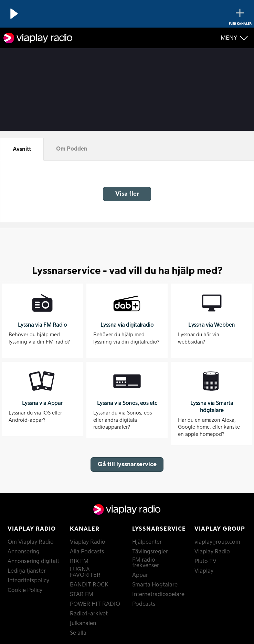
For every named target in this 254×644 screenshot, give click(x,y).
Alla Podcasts (87, 552)
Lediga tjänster (27, 571)
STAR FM (82, 594)
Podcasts (144, 604)
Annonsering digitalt (33, 561)
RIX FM (79, 561)
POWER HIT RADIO (95, 604)
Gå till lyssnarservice (127, 464)
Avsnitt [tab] (22, 149)
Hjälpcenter (147, 542)
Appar (140, 575)
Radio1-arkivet (89, 614)
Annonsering (24, 552)
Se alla (78, 633)
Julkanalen (83, 623)
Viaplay (204, 571)
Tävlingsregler (150, 552)
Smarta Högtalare (155, 585)
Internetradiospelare (158, 594)
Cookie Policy (25, 590)
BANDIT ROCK (89, 585)
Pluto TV (205, 561)
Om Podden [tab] (72, 149)
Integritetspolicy (28, 581)
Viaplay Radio (88, 542)
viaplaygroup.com (217, 542)
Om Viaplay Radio (31, 542)
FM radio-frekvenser (146, 563)
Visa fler (127, 194)
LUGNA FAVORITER (85, 572)
